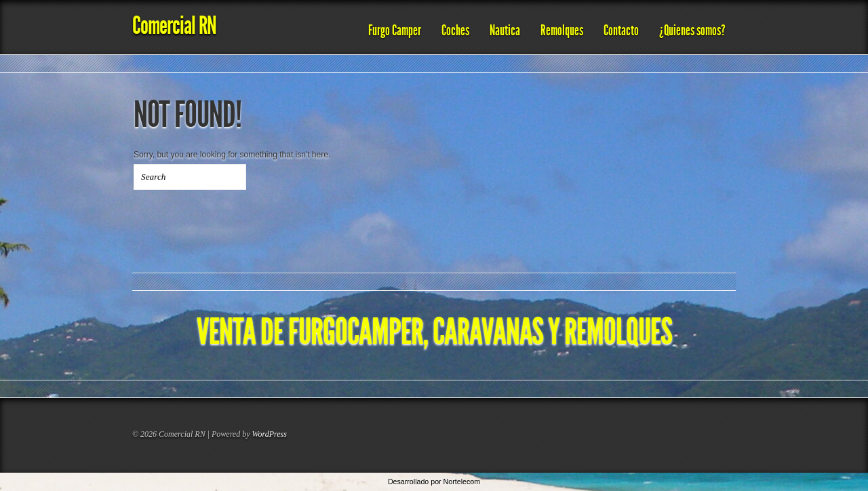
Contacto (621, 31)
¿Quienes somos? (692, 31)
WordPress (270, 434)
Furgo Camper (395, 31)
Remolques (562, 31)
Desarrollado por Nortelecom (434, 482)
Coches (455, 31)
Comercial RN (174, 25)
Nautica (505, 31)
